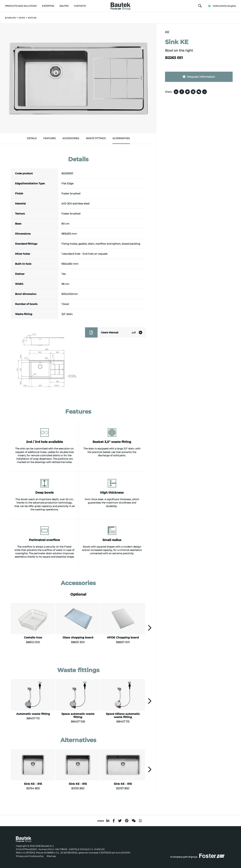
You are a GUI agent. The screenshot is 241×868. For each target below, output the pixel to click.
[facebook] (114, 821)
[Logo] (120, 5)
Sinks (22, 18)
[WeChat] (134, 821)
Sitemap (51, 856)
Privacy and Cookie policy (30, 856)
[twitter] (120, 821)
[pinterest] (127, 821)
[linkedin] (108, 821)
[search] (200, 7)
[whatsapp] (140, 821)
